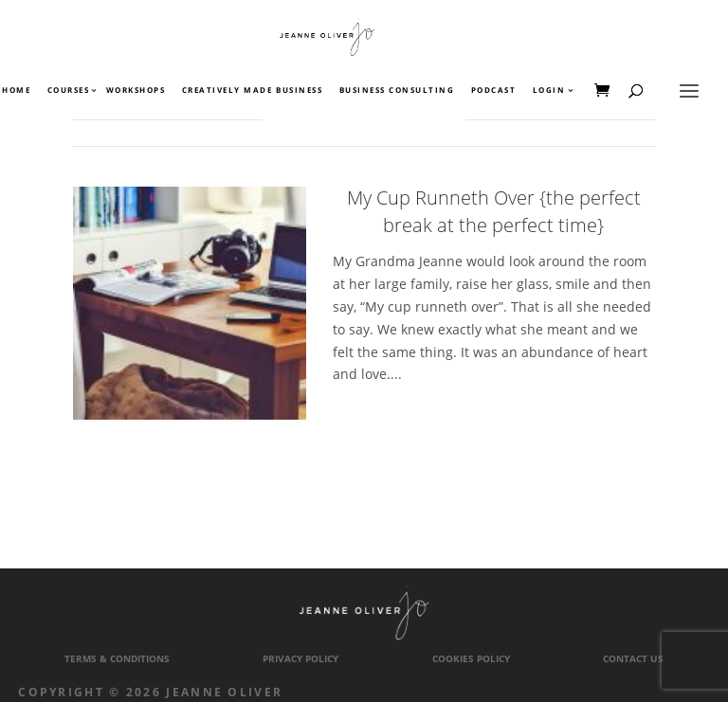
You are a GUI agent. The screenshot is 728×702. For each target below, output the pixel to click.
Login (549, 91)
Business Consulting (397, 91)
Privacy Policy (300, 659)
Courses (68, 91)
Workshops (136, 91)
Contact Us (633, 659)
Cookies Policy (471, 659)
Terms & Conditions (117, 659)
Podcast (494, 91)
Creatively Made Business (252, 91)
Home (16, 91)
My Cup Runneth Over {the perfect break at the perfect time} (494, 211)
